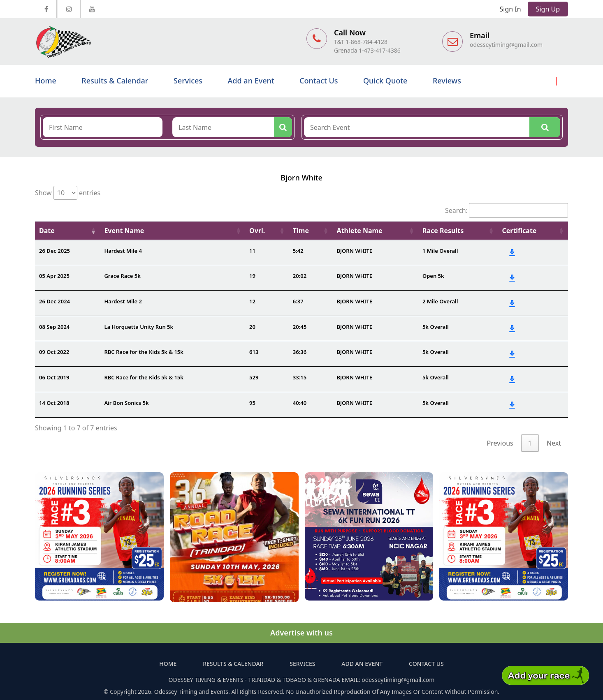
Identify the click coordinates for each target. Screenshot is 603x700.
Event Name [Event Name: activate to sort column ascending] (124, 231)
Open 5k (433, 276)
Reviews (447, 81)
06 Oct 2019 (54, 377)
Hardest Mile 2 (123, 301)
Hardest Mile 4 (123, 251)
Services (188, 81)
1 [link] (530, 443)
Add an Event (251, 81)
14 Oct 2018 (54, 403)
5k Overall (436, 327)
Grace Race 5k (122, 276)
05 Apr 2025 (54, 276)
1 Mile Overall (440, 251)
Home (46, 81)
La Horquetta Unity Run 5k (139, 327)
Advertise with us (301, 633)
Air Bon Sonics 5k (126, 403)
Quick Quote (385, 81)
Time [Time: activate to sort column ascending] (301, 231)
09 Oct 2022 (54, 352)
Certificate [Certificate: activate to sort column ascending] (519, 231)
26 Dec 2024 (55, 301)
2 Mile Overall (440, 301)
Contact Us (319, 81)
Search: (507, 210)
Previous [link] (500, 443)
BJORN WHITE (355, 251)
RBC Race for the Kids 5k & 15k (144, 352)
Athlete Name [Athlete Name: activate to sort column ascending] (360, 231)
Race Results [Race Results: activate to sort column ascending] (443, 231)
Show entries (68, 193)
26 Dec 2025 (55, 251)
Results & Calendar (115, 81)
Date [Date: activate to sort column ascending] (47, 231)
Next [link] (554, 443)
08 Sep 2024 (54, 327)
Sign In (510, 9)
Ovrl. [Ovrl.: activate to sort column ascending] (257, 231)
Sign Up (548, 9)
